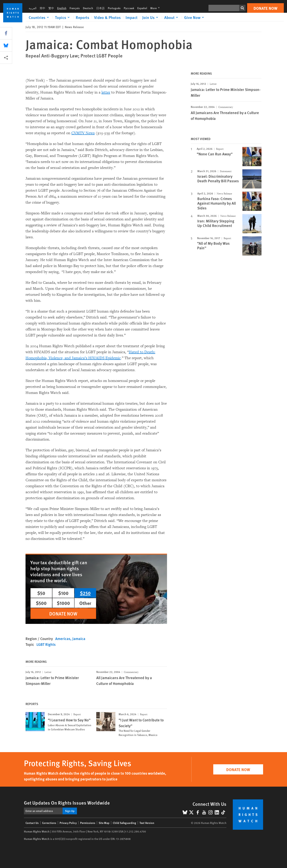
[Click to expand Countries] (39, 17)
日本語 (100, 8)
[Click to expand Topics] (63, 17)
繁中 (51, 8)
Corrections (49, 823)
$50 (41, 593)
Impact (132, 17)
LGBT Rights (46, 644)
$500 (41, 603)
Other (85, 603)
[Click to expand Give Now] (195, 17)
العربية (33, 8)
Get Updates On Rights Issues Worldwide (67, 803)
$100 (63, 593)
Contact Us (32, 823)
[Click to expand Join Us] (151, 17)
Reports (83, 17)
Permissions (88, 823)
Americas (63, 639)
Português (114, 8)
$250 (85, 593)
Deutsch (88, 8)
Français (75, 8)
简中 (42, 8)
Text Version (147, 823)
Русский (129, 8)
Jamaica (79, 639)
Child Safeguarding (124, 823)
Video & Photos (107, 17)
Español (142, 8)
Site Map (104, 823)
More (156, 8)
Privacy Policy (68, 823)
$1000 (63, 603)
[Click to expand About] (172, 17)
